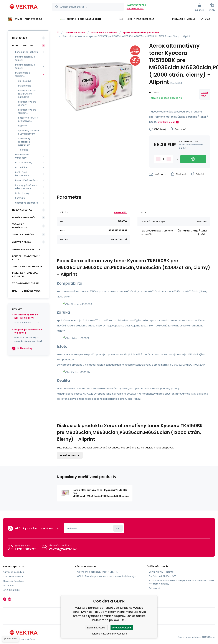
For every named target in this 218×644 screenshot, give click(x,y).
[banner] (24, 7)
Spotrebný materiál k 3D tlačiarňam (29, 132)
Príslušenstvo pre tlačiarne (27, 111)
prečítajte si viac (166, 122)
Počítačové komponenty (22, 174)
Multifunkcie (25, 86)
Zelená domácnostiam (26, 283)
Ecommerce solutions (189, 637)
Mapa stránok (28, 639)
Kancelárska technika (27, 52)
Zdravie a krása (22, 242)
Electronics (20, 38)
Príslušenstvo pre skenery (27, 103)
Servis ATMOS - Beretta (161, 572)
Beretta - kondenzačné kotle (26, 258)
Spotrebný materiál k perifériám (141, 33)
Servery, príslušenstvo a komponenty (27, 187)
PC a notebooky (24, 163)
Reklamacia (155, 588)
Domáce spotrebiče (24, 217)
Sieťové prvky (22, 193)
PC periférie (21, 167)
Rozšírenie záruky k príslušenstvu (28, 119)
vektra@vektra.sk (135, 9)
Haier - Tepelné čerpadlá (26, 291)
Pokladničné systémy (26, 180)
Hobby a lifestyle (22, 210)
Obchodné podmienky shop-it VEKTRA (97, 572)
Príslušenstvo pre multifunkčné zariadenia (27, 94)
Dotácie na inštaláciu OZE (163, 576)
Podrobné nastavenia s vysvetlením (109, 634)
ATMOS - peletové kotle (26, 249)
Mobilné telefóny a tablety (25, 58)
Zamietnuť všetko (96, 628)
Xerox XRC (205, 94)
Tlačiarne (23, 150)
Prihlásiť (118, 528)
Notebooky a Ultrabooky (22, 156)
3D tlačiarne (25, 81)
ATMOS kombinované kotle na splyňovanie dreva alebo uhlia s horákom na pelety (182, 582)
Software (20, 198)
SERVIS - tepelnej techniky (27, 266)
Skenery (22, 126)
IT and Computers (75, 33)
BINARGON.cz (208, 637)
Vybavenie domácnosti (20, 226)
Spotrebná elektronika (27, 203)
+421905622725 (136, 5)
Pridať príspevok (70, 455)
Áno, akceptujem (122, 628)
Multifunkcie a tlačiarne (104, 33)
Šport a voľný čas (23, 234)
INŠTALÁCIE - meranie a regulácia (25, 275)
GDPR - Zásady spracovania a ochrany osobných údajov (107, 576)
